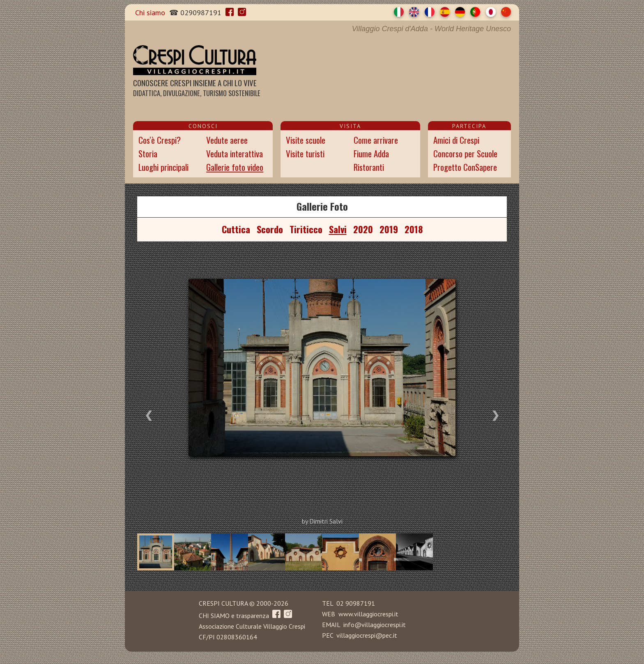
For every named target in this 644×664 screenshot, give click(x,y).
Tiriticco (306, 229)
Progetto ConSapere (465, 167)
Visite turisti (305, 153)
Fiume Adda (371, 153)
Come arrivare (376, 140)
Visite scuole (306, 140)
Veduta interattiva (235, 153)
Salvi (338, 229)
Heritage (470, 29)
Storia (148, 153)
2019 (389, 229)
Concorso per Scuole (465, 153)
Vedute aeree (227, 140)
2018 (414, 229)
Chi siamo (150, 13)
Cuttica (236, 229)
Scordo (270, 229)
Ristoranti (369, 167)
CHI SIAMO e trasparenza (234, 616)
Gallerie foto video (235, 167)
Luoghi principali (163, 167)
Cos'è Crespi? (160, 140)
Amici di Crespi (456, 140)
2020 (363, 229)
